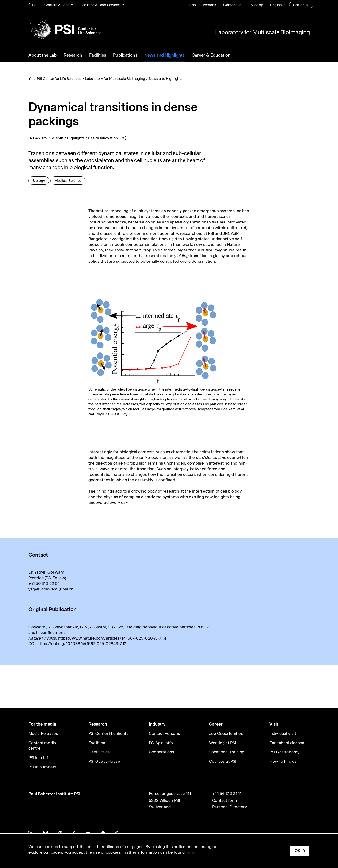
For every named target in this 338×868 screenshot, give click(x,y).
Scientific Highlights (68, 138)
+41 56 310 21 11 (227, 794)
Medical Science (70, 180)
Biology (41, 180)
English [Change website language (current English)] (276, 5)
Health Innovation (103, 138)
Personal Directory (230, 807)
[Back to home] (65, 29)
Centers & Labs (57, 5)
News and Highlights (166, 79)
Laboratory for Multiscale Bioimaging (263, 32)
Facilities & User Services (100, 5)
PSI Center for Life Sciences (59, 79)
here (190, 852)
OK (297, 851)
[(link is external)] (112, 638)
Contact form (225, 800)
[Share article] (124, 138)
